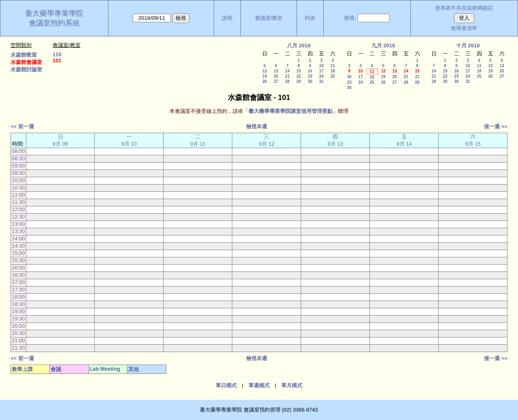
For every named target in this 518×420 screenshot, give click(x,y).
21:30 (18, 348)
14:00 (18, 239)
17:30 (18, 290)
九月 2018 (383, 46)
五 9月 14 (404, 140)
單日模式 (226, 385)
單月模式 (292, 385)
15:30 (18, 260)
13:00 (18, 224)
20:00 (18, 326)
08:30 (18, 158)
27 (276, 82)
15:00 (18, 253)
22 (298, 76)
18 (332, 71)
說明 (227, 18)
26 (264, 82)
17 (321, 71)
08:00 (18, 151)
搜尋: (350, 18)
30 (310, 82)
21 (287, 76)
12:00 (18, 209)
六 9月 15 (473, 140)
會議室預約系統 (54, 23)
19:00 (18, 311)
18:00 (18, 297)
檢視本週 (257, 126)
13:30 (18, 231)
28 (287, 82)
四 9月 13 (335, 140)
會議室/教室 (269, 18)
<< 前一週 (22, 126)
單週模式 (259, 385)
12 (264, 71)
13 (276, 71)
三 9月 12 (267, 140)
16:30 (18, 275)
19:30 (18, 319)
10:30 (18, 188)
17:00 (18, 282)
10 (321, 66)
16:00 (18, 268)
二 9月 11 (198, 140)
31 (321, 82)
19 (264, 76)
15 (298, 71)
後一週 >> (496, 126)
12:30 (18, 217)
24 (321, 76)
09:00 (18, 166)
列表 (310, 18)
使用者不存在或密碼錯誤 (464, 8)
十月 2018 (468, 46)
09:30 (18, 173)
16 (310, 71)
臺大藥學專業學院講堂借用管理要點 (291, 111)
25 (332, 76)
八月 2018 (299, 46)
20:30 (18, 333)
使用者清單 (464, 28)
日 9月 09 (60, 140)
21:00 (18, 340)
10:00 (18, 180)
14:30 (18, 246)
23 (310, 76)
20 (276, 76)
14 (287, 71)
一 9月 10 (129, 140)
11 (332, 66)
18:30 (18, 304)
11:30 (18, 202)
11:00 (18, 195)
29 (298, 82)
